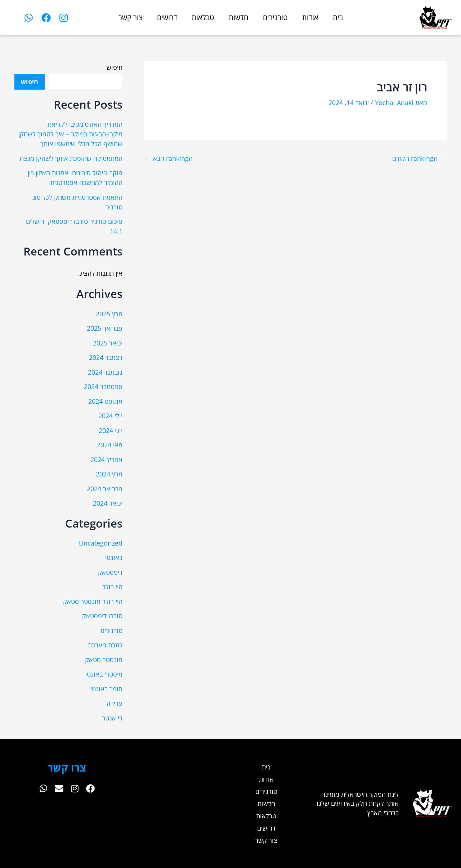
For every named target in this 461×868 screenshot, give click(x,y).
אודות (310, 17)
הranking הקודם (419, 158)
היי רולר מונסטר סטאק (93, 601)
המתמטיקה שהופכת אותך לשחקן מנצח (71, 158)
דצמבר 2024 (106, 357)
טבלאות (203, 17)
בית (338, 17)
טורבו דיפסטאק (102, 616)
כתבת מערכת (105, 645)
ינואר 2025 (108, 343)
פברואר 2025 (105, 328)
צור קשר (131, 17)
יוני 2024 (111, 430)
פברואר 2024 (105, 489)
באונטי (114, 557)
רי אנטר (112, 718)
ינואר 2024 (108, 503)
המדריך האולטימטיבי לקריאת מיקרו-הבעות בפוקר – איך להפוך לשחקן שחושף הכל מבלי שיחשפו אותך (70, 134)
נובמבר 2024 (105, 372)
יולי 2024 (110, 416)
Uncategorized (101, 543)
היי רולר (112, 587)
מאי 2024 (110, 445)
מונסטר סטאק (104, 660)
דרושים (167, 17)
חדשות (239, 17)
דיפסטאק (110, 572)
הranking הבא (169, 158)
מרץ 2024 (109, 474)
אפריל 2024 (106, 460)
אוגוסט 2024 (105, 401)
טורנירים (275, 17)
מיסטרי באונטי (104, 674)
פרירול (114, 703)
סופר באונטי (106, 689)
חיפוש (115, 67)
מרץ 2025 (109, 314)
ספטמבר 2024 (103, 386)
